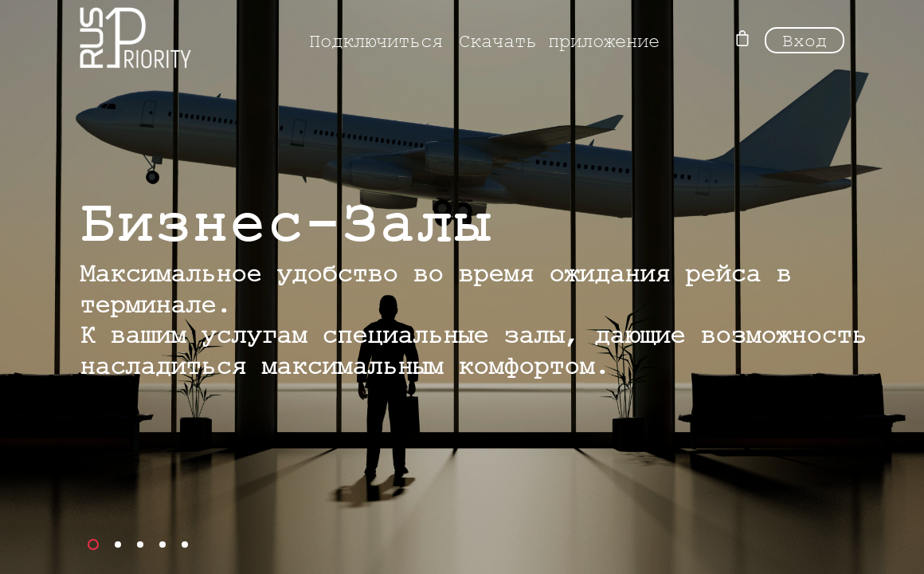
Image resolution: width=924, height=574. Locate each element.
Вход (805, 41)
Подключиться (376, 41)
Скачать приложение (559, 41)
